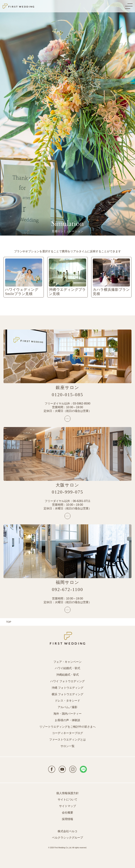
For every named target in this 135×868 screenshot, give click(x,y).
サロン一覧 (67, 746)
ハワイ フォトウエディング (67, 681)
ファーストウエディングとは (67, 740)
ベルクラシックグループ (67, 838)
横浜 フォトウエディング (67, 694)
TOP (9, 622)
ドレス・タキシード (67, 701)
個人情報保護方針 (67, 793)
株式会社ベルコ (67, 831)
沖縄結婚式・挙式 (67, 675)
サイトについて (67, 800)
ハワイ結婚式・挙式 (67, 668)
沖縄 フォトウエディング (67, 688)
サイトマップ (67, 806)
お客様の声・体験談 (67, 720)
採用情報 (67, 819)
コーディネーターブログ (67, 733)
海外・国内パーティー (67, 714)
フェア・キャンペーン (67, 662)
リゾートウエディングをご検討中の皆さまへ (67, 727)
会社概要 (67, 813)
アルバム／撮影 (67, 707)
